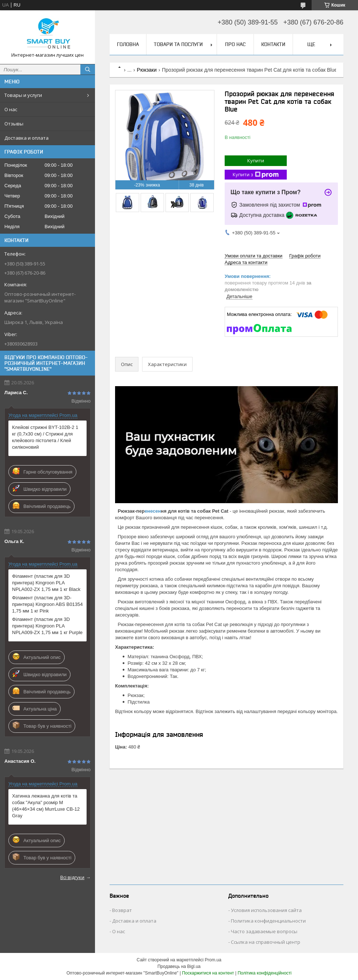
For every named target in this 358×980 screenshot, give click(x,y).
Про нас (235, 44)
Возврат (122, 910)
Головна (128, 44)
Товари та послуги (178, 44)
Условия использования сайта (266, 910)
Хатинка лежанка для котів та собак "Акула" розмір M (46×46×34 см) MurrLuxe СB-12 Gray (46, 806)
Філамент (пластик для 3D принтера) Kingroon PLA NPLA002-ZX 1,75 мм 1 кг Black (46, 583)
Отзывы (14, 124)
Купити (256, 161)
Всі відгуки (72, 877)
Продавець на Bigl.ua (179, 966)
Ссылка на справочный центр (266, 942)
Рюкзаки (147, 70)
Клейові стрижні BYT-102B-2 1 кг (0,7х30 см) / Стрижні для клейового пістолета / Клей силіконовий (45, 437)
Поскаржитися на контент (208, 973)
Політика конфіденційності (264, 973)
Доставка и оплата (26, 138)
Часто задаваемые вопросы (264, 931)
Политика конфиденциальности (268, 921)
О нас (11, 109)
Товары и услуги (23, 95)
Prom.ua (213, 960)
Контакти (273, 44)
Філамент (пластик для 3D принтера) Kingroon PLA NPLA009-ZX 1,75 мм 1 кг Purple (47, 626)
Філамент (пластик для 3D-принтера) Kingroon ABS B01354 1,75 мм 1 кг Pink (47, 604)
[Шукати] (88, 69)
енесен (153, 511)
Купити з (256, 175)
